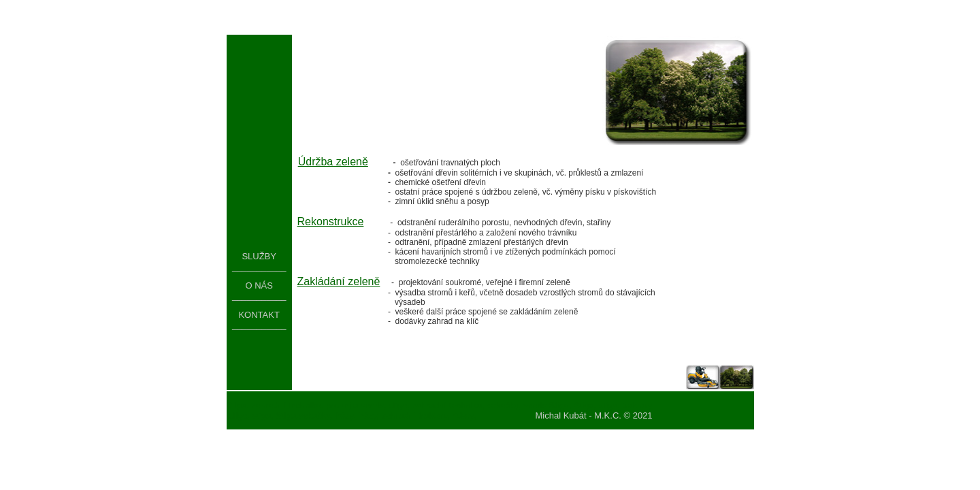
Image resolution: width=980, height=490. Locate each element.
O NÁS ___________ (259, 291)
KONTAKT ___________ (259, 320)
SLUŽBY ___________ (259, 261)
